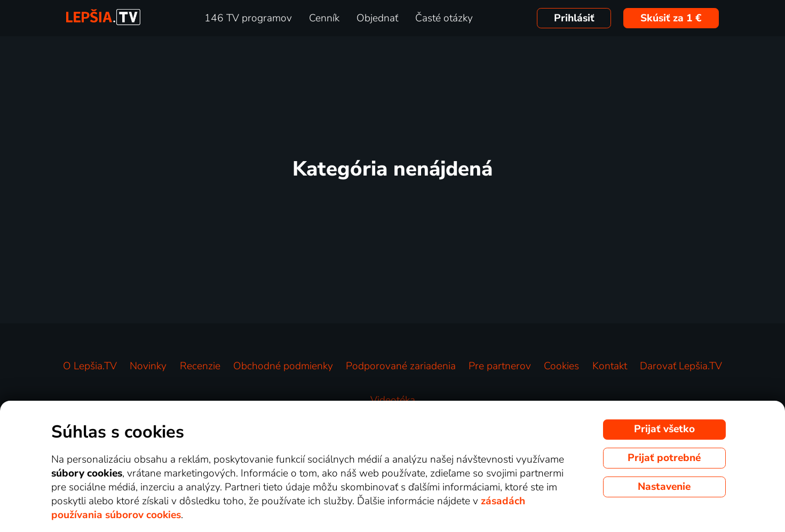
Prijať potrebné (664, 458)
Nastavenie (664, 487)
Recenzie (200, 366)
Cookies (561, 366)
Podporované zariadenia (401, 366)
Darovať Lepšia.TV (681, 366)
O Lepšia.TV (90, 366)
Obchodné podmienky (283, 366)
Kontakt (610, 366)
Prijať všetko (664, 429)
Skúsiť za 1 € (671, 18)
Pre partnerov (500, 366)
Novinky (148, 366)
